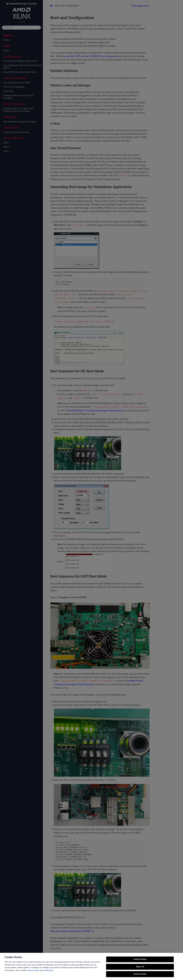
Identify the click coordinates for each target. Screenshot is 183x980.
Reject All (140, 968)
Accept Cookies (140, 975)
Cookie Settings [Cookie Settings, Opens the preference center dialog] (140, 960)
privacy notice (33, 971)
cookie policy (48, 971)
